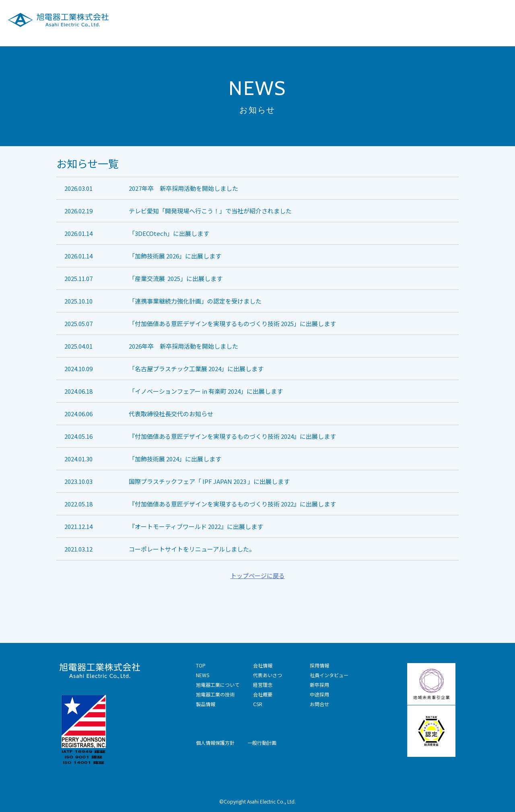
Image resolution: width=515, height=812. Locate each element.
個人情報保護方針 (215, 743)
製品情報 (342, 20)
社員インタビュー (329, 675)
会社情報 (381, 20)
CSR (413, 20)
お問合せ (319, 704)
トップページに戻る (258, 575)
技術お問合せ (490, 20)
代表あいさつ (268, 675)
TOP (201, 665)
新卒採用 (319, 685)
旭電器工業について (226, 20)
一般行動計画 (262, 743)
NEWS (203, 675)
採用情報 (445, 20)
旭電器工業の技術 (292, 20)
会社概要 (263, 694)
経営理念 (263, 685)
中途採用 (319, 694)
